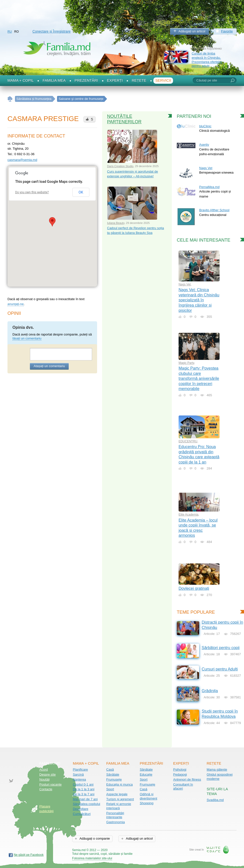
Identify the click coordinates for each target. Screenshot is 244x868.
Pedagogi (180, 774)
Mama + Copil (21, 80)
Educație (146, 774)
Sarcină (78, 774)
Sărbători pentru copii (221, 648)
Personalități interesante (115, 815)
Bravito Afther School (214, 210)
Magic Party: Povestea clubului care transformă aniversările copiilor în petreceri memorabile (199, 378)
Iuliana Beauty (116, 223)
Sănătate (113, 774)
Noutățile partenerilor (124, 119)
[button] (52, 222)
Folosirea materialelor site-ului (92, 858)
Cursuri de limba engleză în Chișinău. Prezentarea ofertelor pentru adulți (207, 60)
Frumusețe (114, 779)
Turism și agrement (120, 799)
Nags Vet (206, 168)
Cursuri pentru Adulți (220, 669)
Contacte (46, 789)
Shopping (147, 803)
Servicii (163, 80)
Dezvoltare (80, 809)
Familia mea (54, 80)
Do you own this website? (32, 192)
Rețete (139, 80)
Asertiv (204, 145)
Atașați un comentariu (49, 366)
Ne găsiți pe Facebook (29, 855)
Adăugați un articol (192, 31)
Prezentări (86, 80)
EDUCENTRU (188, 441)
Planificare (80, 769)
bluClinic (205, 126)
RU (10, 32)
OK (81, 192)
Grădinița (210, 691)
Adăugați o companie (94, 838)
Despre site (48, 774)
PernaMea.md (209, 187)
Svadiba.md (215, 800)
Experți (115, 80)
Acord (44, 769)
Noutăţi (44, 779)
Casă (110, 769)
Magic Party (186, 363)
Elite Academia (188, 515)
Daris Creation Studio (120, 166)
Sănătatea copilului (86, 804)
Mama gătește (217, 769)
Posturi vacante (51, 784)
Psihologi (180, 769)
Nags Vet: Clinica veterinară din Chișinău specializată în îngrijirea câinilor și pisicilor (199, 300)
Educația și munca (120, 784)
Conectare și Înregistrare (51, 31)
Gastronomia (116, 822)
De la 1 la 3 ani (84, 789)
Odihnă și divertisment (148, 796)
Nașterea (79, 779)
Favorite (227, 31)
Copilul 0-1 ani (83, 784)
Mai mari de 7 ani (85, 799)
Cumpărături (82, 814)
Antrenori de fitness (187, 779)
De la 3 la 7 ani (84, 794)
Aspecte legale (117, 794)
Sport (110, 789)
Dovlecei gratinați (194, 588)
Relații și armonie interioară (119, 806)
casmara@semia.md (22, 160)
